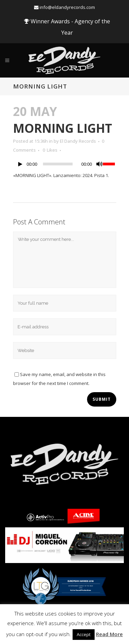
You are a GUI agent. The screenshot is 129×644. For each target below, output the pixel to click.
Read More (109, 634)
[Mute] (99, 164)
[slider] (58, 164)
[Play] (20, 164)
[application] (65, 166)
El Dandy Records (78, 141)
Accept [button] (84, 634)
